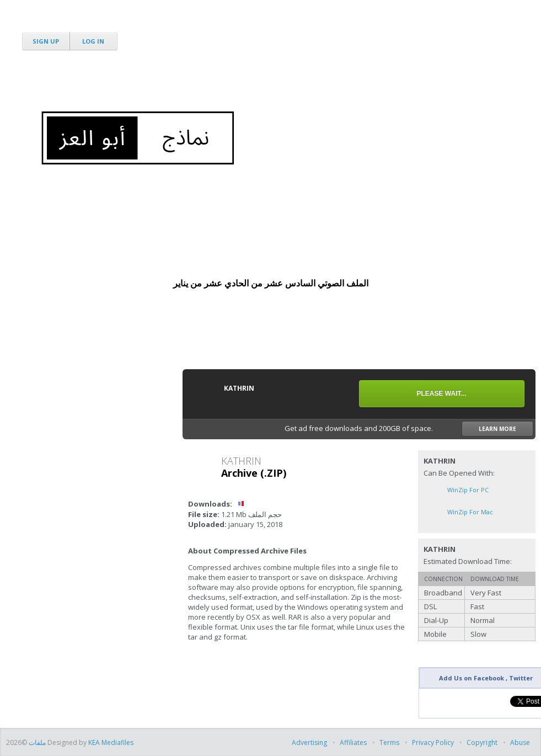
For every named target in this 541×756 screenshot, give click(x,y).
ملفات (36, 742)
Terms (389, 742)
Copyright (482, 742)
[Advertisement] (335, 83)
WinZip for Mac (470, 512)
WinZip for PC (468, 490)
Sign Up (46, 41)
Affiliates (353, 742)
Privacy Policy (433, 742)
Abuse (520, 742)
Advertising (310, 742)
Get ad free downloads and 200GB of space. (409, 429)
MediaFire (68, 22)
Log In (93, 41)
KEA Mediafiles (111, 742)
